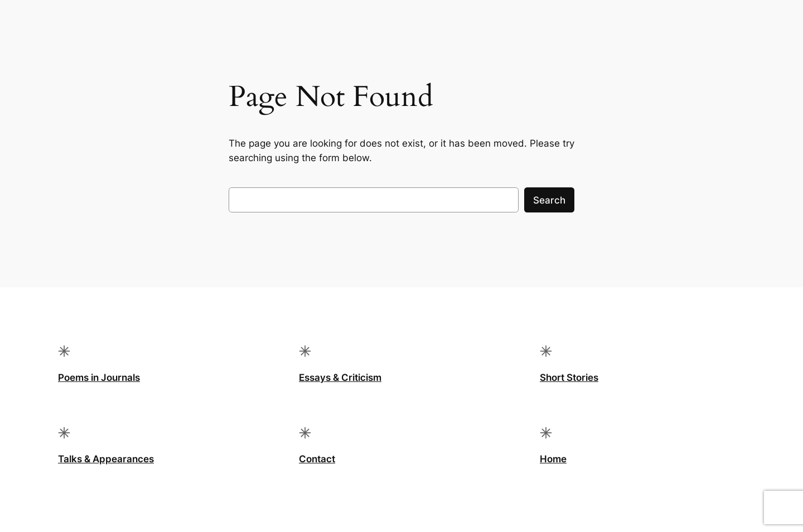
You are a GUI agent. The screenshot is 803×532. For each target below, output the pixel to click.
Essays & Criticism (340, 378)
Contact (317, 459)
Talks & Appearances (106, 459)
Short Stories (569, 378)
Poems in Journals (99, 378)
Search (549, 200)
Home (553, 459)
